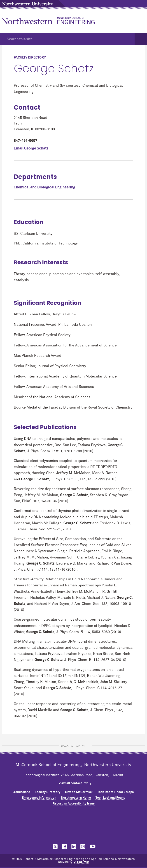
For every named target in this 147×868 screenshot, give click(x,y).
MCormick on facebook (64, 847)
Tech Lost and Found (110, 798)
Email (31, 148)
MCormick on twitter (54, 847)
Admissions (22, 792)
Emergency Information (39, 798)
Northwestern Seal (74, 824)
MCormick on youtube (93, 847)
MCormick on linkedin (74, 847)
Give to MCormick (79, 792)
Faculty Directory (48, 792)
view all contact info (74, 783)
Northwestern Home (76, 798)
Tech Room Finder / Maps (115, 792)
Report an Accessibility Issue (74, 804)
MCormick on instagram (83, 847)
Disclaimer (81, 862)
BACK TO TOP (70, 746)
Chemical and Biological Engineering (44, 187)
